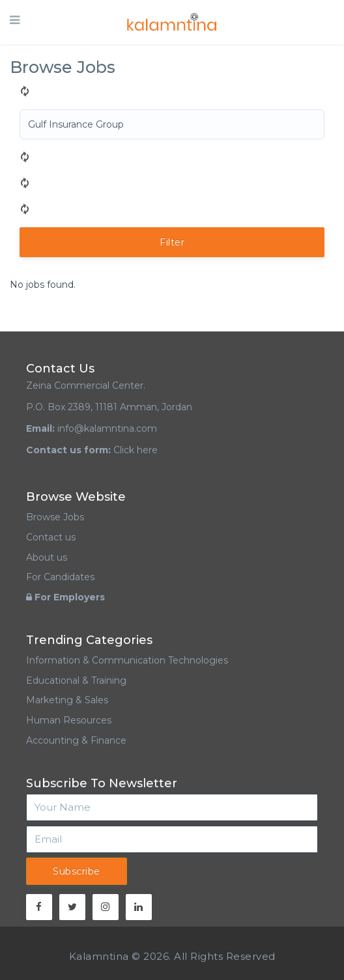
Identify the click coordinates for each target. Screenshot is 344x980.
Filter (172, 242)
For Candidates (60, 577)
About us (47, 557)
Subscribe (77, 871)
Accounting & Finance (76, 740)
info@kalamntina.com (107, 428)
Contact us (51, 537)
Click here (136, 450)
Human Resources (69, 720)
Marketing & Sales (67, 700)
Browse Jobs (55, 517)
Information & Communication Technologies (127, 660)
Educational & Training (76, 680)
